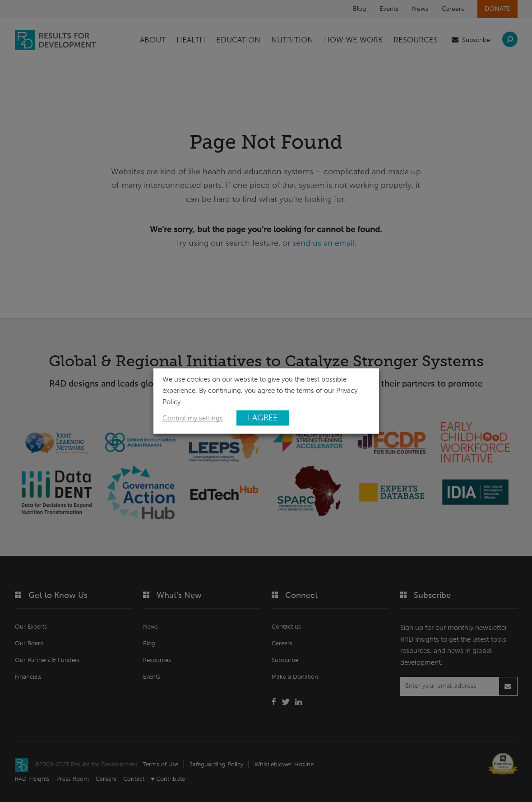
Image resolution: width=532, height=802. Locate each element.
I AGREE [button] (263, 418)
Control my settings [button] (193, 418)
